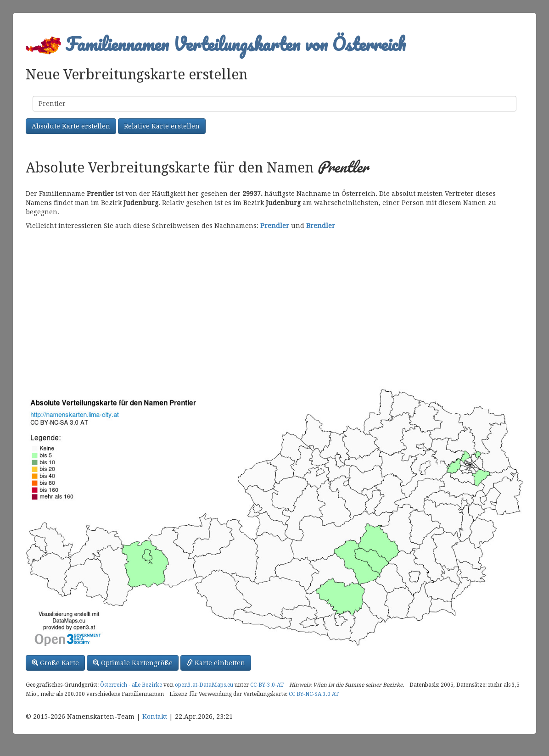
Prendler (275, 226)
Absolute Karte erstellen (71, 126)
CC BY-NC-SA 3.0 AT (314, 694)
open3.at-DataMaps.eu (204, 685)
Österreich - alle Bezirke (131, 685)
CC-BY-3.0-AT (267, 685)
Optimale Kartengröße (133, 663)
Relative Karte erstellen (162, 126)
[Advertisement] (274, 308)
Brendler (321, 226)
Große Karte (55, 663)
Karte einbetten (216, 663)
